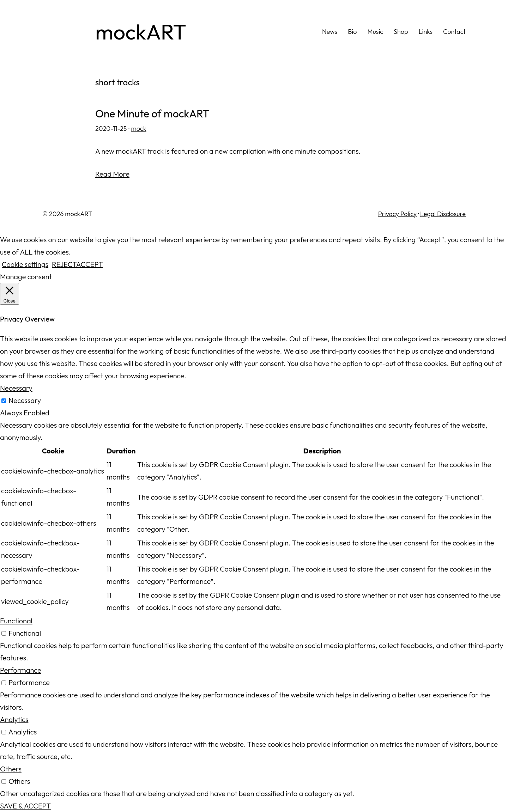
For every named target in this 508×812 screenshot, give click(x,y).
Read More (112, 174)
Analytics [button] (14, 719)
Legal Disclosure (443, 214)
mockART (141, 32)
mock (139, 129)
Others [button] (11, 769)
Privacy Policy (397, 214)
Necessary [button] (16, 388)
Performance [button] (21, 670)
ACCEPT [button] (90, 264)
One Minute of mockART (152, 114)
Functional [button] (16, 621)
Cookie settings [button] (25, 264)
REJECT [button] (64, 264)
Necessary (25, 400)
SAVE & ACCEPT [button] (25, 806)
